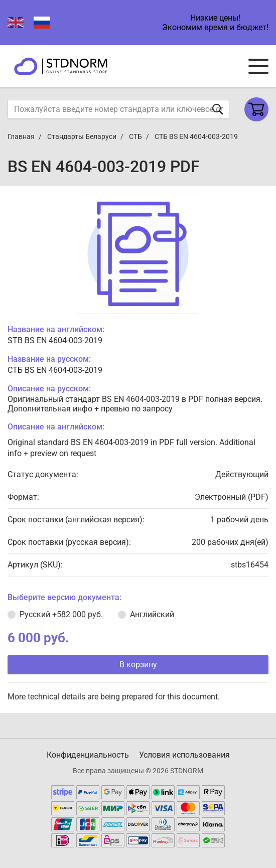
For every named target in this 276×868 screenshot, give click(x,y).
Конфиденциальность (88, 755)
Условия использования (184, 755)
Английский (152, 614)
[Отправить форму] (218, 109)
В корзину (138, 665)
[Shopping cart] (256, 109)
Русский (61, 614)
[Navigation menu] (258, 66)
